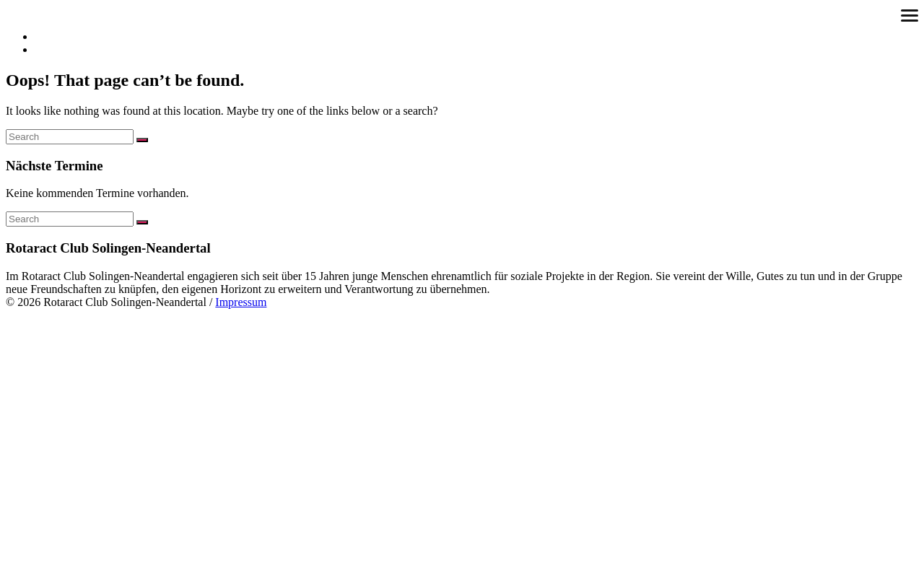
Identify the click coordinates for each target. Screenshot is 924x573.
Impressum (241, 302)
